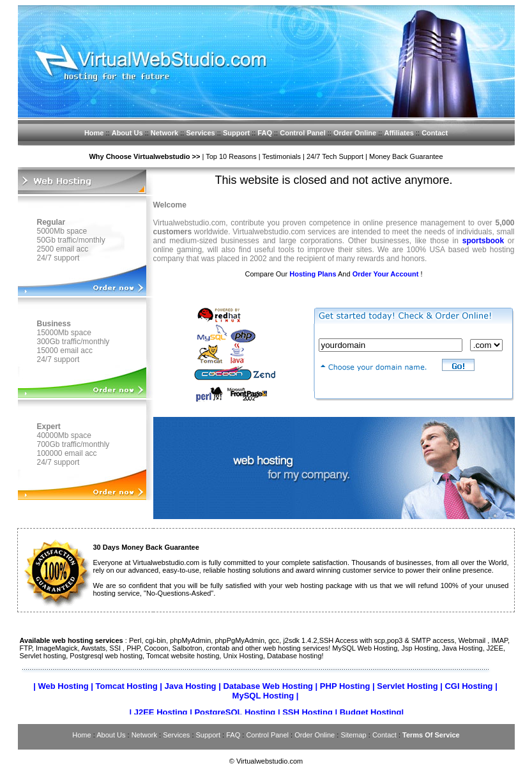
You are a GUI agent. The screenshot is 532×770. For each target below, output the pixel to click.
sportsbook (483, 241)
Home (94, 133)
